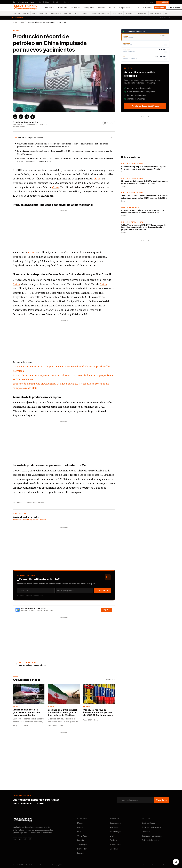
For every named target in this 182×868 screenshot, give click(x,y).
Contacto (146, 832)
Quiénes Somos (149, 823)
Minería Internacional (40, 13)
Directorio (63, 8)
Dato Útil (26, 13)
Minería (17, 13)
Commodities (117, 13)
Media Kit (56, 2)
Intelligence (89, 8)
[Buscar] (138, 8)
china (97, 179)
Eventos (101, 8)
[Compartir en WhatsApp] (15, 117)
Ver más (110, 680)
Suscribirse (163, 2)
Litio (79, 832)
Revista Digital (116, 832)
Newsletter (149, 2)
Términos (147, 865)
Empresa (68, 13)
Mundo (85, 13)
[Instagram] (30, 839)
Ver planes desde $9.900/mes (145, 106)
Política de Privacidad (151, 840)
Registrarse (160, 8)
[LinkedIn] (20, 839)
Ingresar (147, 8)
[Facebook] (25, 839)
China (56, 187)
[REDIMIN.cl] (23, 820)
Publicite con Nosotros (151, 827)
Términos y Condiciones (152, 836)
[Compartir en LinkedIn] (27, 117)
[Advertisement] (64, 230)
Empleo (80, 853)
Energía (77, 13)
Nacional (128, 13)
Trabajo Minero (56, 13)
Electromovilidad (141, 13)
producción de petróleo (35, 502)
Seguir (107, 610)
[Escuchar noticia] (109, 123)
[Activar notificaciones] (176, 862)
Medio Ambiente (156, 13)
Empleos (113, 840)
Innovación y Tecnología (100, 13)
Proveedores (83, 849)
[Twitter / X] (15, 839)
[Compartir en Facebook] (33, 117)
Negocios (125, 8)
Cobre (80, 827)
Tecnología (82, 844)
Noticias (50, 8)
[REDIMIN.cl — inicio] (26, 8)
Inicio (15, 22)
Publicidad (65, 2)
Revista (112, 8)
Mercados (75, 8)
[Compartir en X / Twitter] (21, 117)
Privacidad (156, 865)
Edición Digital (45, 2)
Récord (20, 502)
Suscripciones (116, 823)
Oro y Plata (82, 836)
